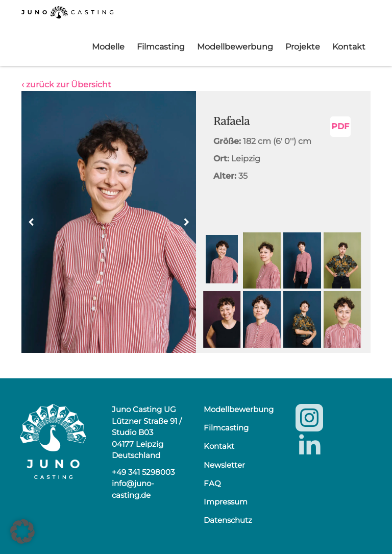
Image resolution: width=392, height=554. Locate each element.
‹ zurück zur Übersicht (66, 85)
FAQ (212, 483)
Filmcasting (161, 47)
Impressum (226, 502)
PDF (340, 126)
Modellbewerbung (235, 47)
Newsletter (224, 465)
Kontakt (349, 47)
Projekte (303, 47)
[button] (186, 222)
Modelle (108, 47)
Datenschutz (228, 520)
